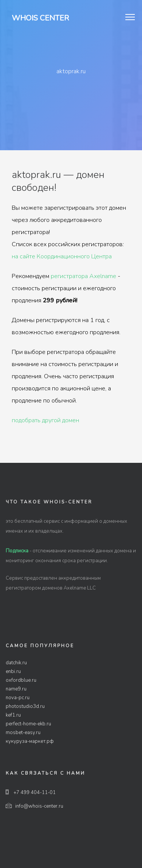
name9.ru (16, 689)
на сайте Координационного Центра (62, 256)
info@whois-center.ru (34, 806)
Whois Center (40, 18)
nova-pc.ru (18, 698)
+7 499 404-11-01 (31, 793)
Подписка (17, 551)
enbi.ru (13, 671)
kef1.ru (13, 715)
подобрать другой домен (45, 420)
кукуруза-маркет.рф (30, 741)
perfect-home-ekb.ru (28, 724)
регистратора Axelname (83, 276)
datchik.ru (16, 663)
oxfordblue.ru (21, 680)
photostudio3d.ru (25, 706)
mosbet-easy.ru (23, 733)
